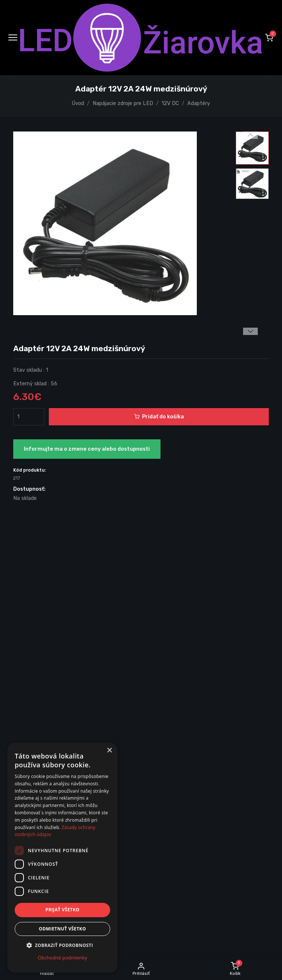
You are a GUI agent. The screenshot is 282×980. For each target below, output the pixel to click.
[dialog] (62, 858)
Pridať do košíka (159, 417)
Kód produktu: (30, 470)
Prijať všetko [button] (63, 910)
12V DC (170, 103)
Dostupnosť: (29, 489)
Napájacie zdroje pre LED (123, 103)
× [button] (109, 751)
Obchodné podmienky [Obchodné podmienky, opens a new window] (62, 958)
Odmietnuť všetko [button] (62, 929)
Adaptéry (199, 103)
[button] (269, 37)
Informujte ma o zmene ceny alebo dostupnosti (87, 449)
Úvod (78, 103)
